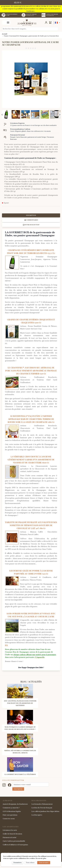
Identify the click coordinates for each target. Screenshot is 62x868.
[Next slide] (60, 115)
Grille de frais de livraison (12, 834)
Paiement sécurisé (10, 837)
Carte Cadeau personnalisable (14, 841)
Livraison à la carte (10, 830)
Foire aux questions (10, 815)
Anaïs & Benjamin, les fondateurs (15, 804)
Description (31, 215)
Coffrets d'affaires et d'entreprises (15, 845)
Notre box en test (31, 225)
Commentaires (31, 220)
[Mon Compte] (46, 23)
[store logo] (27, 23)
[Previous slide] (2, 115)
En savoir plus (41, 858)
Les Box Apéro (37, 815)
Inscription (18, 789)
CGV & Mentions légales (12, 811)
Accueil (5, 34)
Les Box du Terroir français (42, 808)
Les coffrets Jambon (45, 811)
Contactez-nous (9, 819)
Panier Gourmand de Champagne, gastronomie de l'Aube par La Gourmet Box (31, 36)
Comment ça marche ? (11, 808)
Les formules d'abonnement (42, 804)
